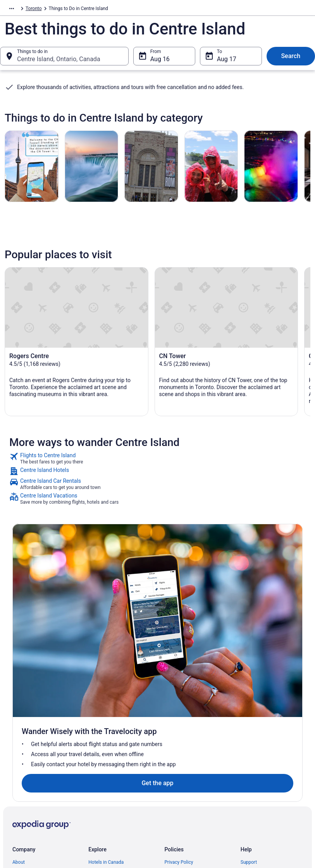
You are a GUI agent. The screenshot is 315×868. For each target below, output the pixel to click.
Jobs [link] (17, 714)
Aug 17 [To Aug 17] (227, 63)
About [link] (19, 702)
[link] (157, 467)
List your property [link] (30, 727)
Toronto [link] (74, 10)
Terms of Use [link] (178, 727)
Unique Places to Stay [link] (111, 751)
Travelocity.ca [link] (19, 10)
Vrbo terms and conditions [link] (192, 739)
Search (291, 60)
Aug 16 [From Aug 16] (160, 63)
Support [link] (249, 702)
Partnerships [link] (26, 739)
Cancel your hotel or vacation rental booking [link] (271, 730)
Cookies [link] (173, 714)
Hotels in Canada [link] (106, 702)
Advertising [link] (24, 789)
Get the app (145, 623)
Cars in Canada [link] (104, 714)
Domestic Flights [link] (106, 727)
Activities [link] (49, 10)
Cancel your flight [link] (259, 714)
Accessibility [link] (178, 751)
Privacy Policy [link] (179, 702)
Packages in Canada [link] (109, 739)
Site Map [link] (22, 776)
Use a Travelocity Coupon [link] (267, 758)
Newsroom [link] (24, 751)
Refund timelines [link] (258, 745)
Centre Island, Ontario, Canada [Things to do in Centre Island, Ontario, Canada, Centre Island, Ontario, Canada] (59, 63)
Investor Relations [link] (31, 764)
